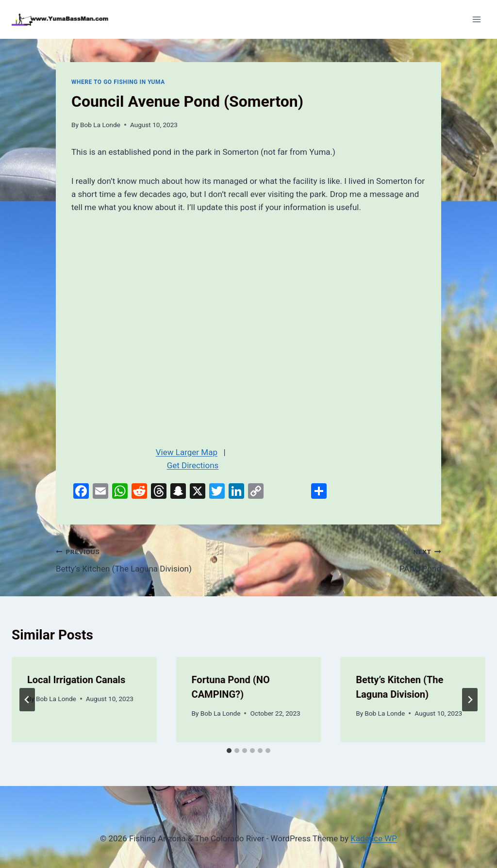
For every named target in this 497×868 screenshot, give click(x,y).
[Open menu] (476, 19)
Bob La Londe (100, 125)
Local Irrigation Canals (76, 680)
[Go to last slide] (27, 700)
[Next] (470, 700)
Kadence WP (374, 838)
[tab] (229, 751)
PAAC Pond (349, 559)
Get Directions (193, 465)
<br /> (193, 327)
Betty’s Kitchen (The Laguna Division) (148, 559)
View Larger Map (187, 452)
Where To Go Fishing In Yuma (118, 82)
